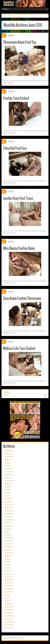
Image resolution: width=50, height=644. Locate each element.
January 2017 (8, 469)
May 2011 (7, 565)
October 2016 (8, 478)
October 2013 (8, 517)
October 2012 (8, 523)
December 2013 (9, 511)
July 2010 (7, 595)
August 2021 (8, 460)
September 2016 (9, 481)
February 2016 (9, 502)
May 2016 (7, 493)
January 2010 (8, 604)
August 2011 (8, 556)
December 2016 (9, 472)
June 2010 (7, 598)
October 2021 (8, 454)
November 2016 (9, 475)
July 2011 (7, 559)
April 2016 (7, 496)
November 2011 (9, 547)
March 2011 (8, 571)
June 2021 (7, 466)
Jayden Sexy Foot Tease (18, 198)
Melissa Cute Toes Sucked (19, 348)
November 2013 (9, 514)
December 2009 (9, 607)
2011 (9, 16)
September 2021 (9, 457)
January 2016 (8, 505)
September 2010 (9, 589)
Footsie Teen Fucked (16, 98)
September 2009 (9, 616)
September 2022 (9, 451)
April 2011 (7, 568)
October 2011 (8, 550)
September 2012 (9, 526)
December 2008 (9, 622)
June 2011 (7, 562)
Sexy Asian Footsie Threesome (22, 298)
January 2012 (8, 541)
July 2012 (7, 532)
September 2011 (9, 553)
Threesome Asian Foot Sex (20, 42)
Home (5, 16)
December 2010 (9, 580)
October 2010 (8, 586)
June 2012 (7, 535)
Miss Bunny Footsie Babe (19, 248)
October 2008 (8, 628)
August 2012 (8, 529)
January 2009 (8, 619)
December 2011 (9, 544)
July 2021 (7, 463)
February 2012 (9, 538)
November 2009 (9, 610)
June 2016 (7, 490)
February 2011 (9, 574)
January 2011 (8, 577)
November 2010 (9, 583)
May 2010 (7, 601)
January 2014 (8, 508)
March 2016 (8, 499)
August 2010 (8, 592)
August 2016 (8, 484)
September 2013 (9, 520)
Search (7, 392)
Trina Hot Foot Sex (15, 148)
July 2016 (7, 487)
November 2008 (9, 625)
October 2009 (8, 613)
